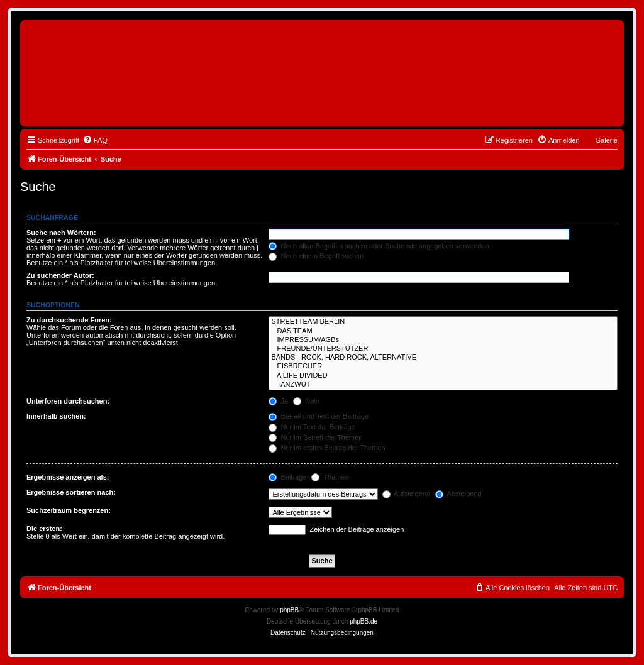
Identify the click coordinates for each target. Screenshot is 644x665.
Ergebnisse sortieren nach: (71, 492)
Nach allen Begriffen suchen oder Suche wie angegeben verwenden (379, 246)
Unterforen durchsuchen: (68, 401)
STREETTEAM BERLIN (443, 322)
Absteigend (458, 493)
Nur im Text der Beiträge (312, 427)
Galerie (607, 140)
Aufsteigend (407, 493)
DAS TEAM (443, 331)
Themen (330, 477)
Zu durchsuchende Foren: (69, 320)
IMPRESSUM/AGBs (443, 340)
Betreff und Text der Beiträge (319, 416)
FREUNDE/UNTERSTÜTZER (443, 349)
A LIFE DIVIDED (443, 376)
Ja (278, 401)
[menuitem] (95, 140)
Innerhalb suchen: (56, 416)
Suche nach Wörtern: (61, 233)
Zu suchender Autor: (60, 275)
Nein (306, 401)
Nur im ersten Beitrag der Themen (327, 448)
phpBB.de (364, 621)
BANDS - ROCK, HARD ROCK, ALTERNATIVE (443, 358)
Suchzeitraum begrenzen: (69, 510)
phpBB (289, 610)
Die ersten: (44, 529)
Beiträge (287, 477)
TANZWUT (443, 385)
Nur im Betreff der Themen (315, 437)
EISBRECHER (443, 366)
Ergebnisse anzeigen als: (68, 477)
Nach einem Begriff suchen (316, 256)
